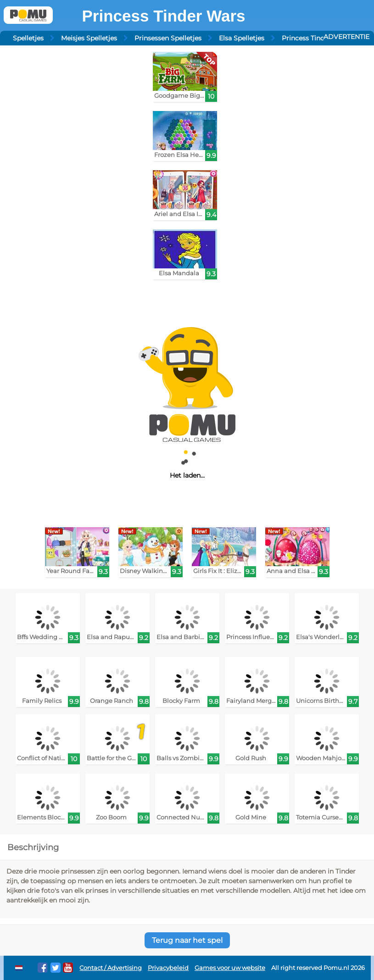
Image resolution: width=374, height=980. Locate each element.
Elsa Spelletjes (242, 38)
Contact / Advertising (111, 968)
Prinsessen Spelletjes (168, 38)
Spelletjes (28, 38)
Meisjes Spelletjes (89, 38)
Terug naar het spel (187, 940)
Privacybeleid (168, 968)
